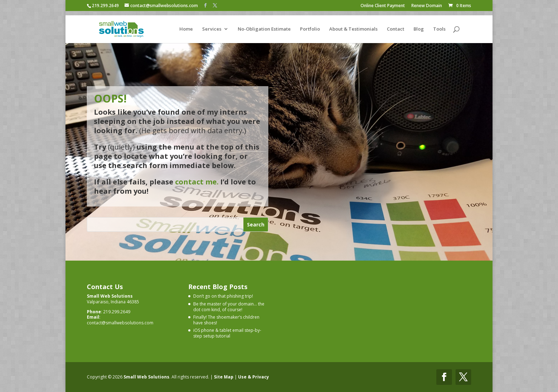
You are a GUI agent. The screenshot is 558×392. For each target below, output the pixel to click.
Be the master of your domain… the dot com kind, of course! (229, 307)
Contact (396, 25)
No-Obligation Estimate (264, 25)
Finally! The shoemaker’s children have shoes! (226, 320)
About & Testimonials (353, 25)
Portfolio (310, 25)
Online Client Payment (383, 6)
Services (212, 25)
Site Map (224, 377)
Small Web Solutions (146, 377)
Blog (419, 25)
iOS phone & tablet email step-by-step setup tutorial (227, 333)
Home (186, 25)
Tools (439, 25)
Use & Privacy (254, 377)
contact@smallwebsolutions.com (120, 323)
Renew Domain (427, 6)
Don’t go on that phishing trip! (223, 296)
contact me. (197, 182)
